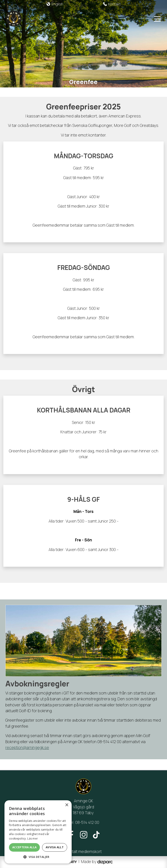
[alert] (38, 832)
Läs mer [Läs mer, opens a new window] (33, 839)
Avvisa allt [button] (55, 847)
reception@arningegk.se (27, 747)
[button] (38, 857)
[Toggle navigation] (157, 19)
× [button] (67, 805)
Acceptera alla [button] (25, 847)
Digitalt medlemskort (84, 851)
